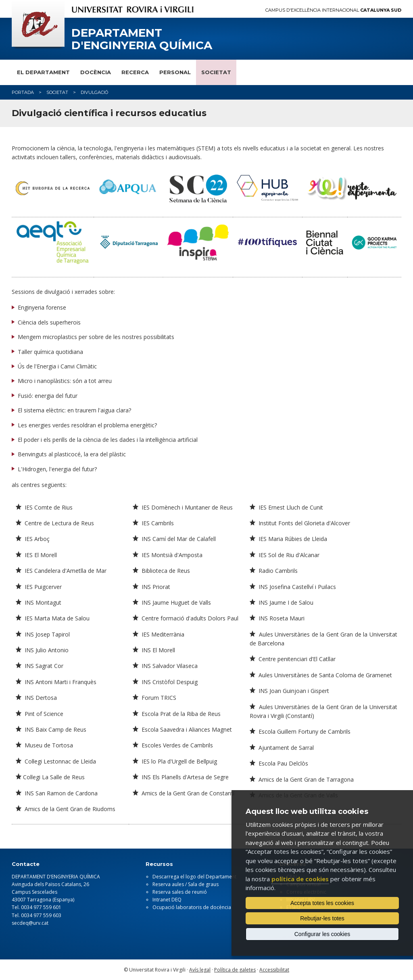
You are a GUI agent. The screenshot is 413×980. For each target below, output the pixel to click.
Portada (23, 92)
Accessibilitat (274, 970)
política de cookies (300, 879)
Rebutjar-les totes (322, 918)
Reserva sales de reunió (180, 892)
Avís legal (200, 970)
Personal (175, 72)
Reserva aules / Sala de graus (186, 884)
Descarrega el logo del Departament (194, 877)
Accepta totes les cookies (322, 903)
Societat (216, 72)
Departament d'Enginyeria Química (142, 39)
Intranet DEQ (167, 900)
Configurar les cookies (322, 934)
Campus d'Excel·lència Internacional (333, 10)
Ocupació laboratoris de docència (192, 907)
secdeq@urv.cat (30, 923)
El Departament (43, 72)
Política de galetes (235, 970)
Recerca (135, 72)
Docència (96, 72)
